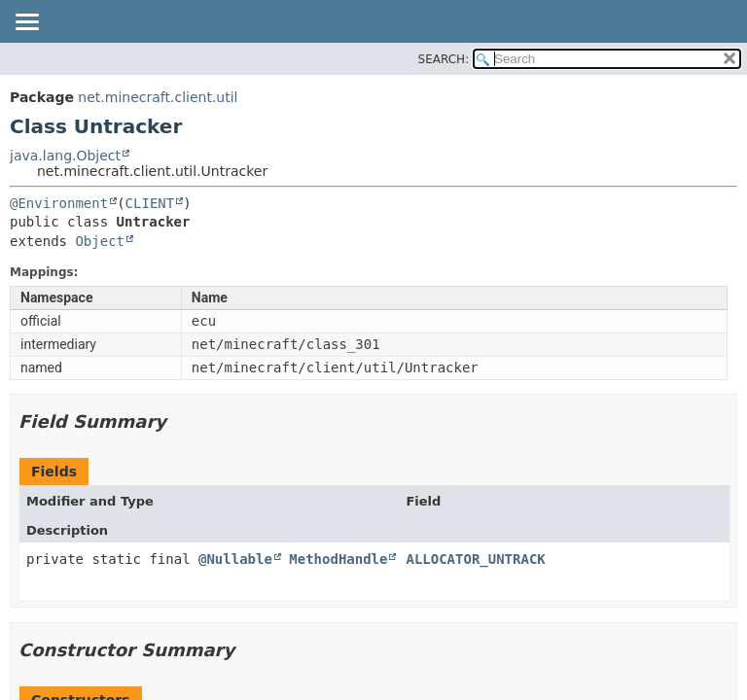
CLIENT (150, 203)
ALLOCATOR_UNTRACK (475, 559)
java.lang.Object (65, 156)
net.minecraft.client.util (158, 97)
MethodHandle (338, 559)
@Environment (59, 203)
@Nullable (235, 559)
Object (100, 241)
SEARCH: (444, 59)
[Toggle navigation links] (26, 23)
